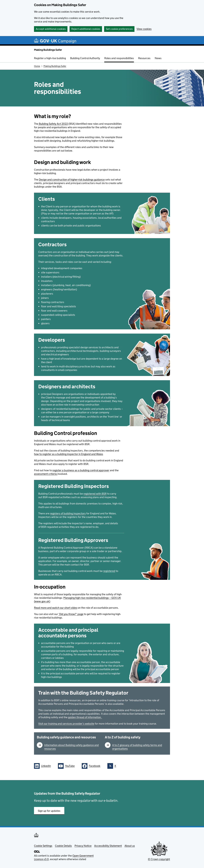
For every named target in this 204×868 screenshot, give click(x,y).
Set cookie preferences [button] (119, 29)
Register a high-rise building (50, 58)
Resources (144, 58)
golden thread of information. (85, 717)
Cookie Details (63, 846)
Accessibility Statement (108, 846)
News (158, 58)
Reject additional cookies (86, 29)
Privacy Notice (83, 846)
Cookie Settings (43, 846)
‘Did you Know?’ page (71, 614)
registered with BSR (95, 494)
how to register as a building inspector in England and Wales (69, 454)
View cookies (144, 29)
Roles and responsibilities (119, 58)
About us (130, 846)
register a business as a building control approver (81, 470)
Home (37, 66)
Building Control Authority (85, 58)
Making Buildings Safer (48, 50)
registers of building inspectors (68, 513)
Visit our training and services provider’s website (66, 724)
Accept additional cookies (51, 29)
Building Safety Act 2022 (53, 124)
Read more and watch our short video (56, 608)
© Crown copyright (159, 859)
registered (109, 571)
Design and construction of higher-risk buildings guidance (72, 180)
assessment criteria (46, 474)
